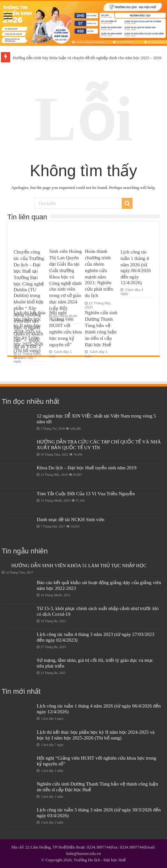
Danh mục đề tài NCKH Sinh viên (70, 519)
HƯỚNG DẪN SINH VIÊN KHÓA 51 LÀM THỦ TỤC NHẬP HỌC (79, 565)
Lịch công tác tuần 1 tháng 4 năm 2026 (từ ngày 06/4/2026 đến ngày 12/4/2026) (136, 267)
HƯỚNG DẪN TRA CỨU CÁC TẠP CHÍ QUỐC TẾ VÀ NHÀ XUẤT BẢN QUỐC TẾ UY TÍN (99, 445)
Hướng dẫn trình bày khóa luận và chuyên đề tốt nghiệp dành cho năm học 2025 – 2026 (87, 58)
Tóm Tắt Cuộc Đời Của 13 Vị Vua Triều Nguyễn (86, 493)
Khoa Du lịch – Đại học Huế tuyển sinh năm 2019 (87, 468)
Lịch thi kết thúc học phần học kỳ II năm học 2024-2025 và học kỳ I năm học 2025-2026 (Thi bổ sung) (30, 331)
